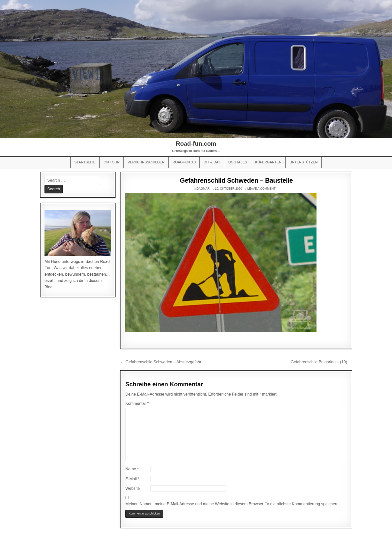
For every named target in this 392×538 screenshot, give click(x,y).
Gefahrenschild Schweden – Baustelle (236, 180)
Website (132, 488)
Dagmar (203, 189)
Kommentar (137, 403)
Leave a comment (261, 189)
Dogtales (238, 162)
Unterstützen (304, 162)
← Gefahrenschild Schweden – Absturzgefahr (161, 362)
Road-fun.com (196, 144)
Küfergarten (268, 162)
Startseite (85, 162)
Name (132, 469)
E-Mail (132, 479)
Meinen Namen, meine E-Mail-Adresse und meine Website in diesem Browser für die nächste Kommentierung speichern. (232, 504)
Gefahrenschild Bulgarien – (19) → (321, 362)
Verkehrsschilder (146, 162)
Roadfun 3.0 (184, 162)
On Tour (111, 162)
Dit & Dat (212, 162)
